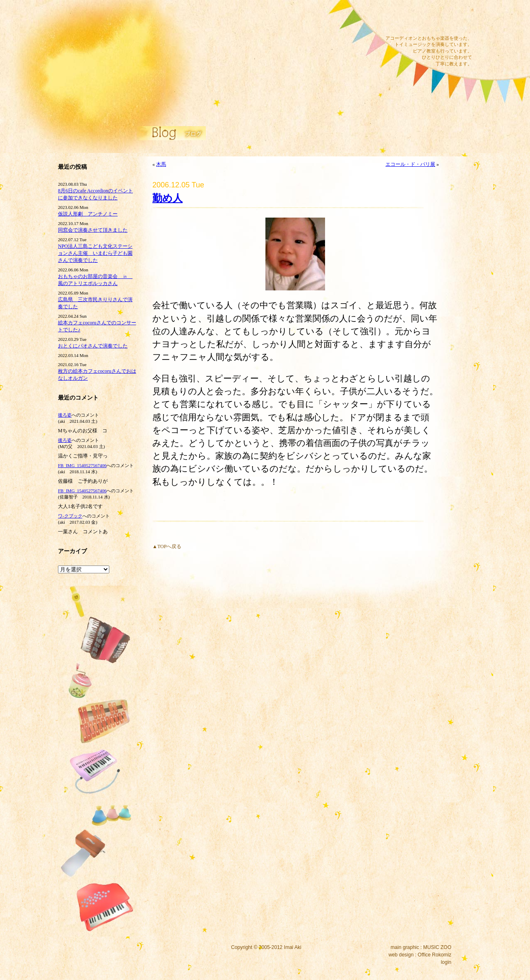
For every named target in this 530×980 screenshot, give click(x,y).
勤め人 (167, 198)
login (446, 962)
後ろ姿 (65, 415)
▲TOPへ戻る (167, 546)
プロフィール (199, 92)
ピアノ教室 (199, 47)
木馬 (161, 164)
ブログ (199, 69)
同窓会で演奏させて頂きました (93, 230)
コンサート (199, 14)
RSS (457, 19)
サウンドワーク (199, 36)
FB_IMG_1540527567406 (82, 465)
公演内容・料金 (199, 58)
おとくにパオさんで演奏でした (93, 346)
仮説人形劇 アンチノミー (88, 214)
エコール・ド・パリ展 (410, 164)
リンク (199, 81)
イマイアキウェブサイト (109, 62)
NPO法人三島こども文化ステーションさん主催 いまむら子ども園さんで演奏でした (95, 253)
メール (399, 19)
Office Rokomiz (435, 955)
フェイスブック (418, 19)
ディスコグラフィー (199, 25)
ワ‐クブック (70, 516)
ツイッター (438, 19)
